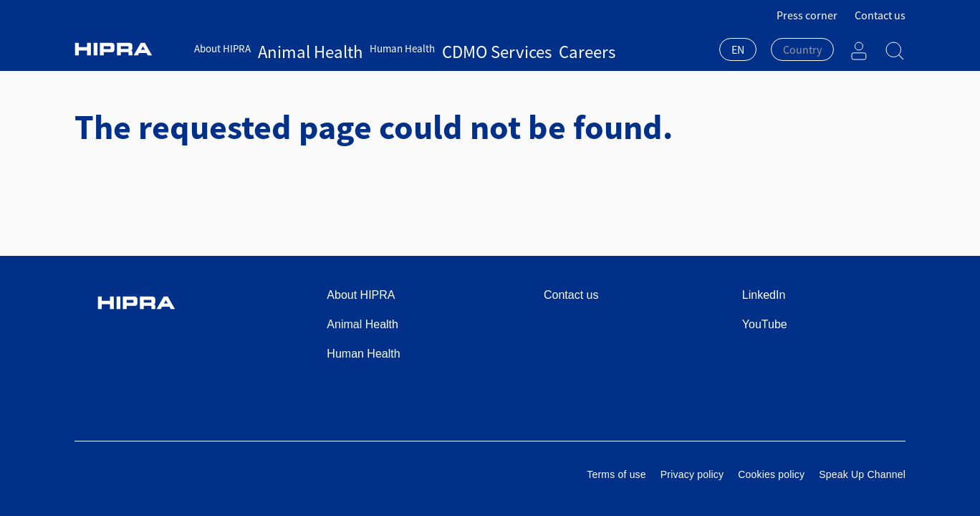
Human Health (361, 48)
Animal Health (290, 48)
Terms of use (616, 474)
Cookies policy (771, 474)
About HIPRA (222, 48)
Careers (492, 48)
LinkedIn (764, 295)
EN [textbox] (738, 49)
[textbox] (802, 49)
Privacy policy (692, 474)
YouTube (765, 324)
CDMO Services (434, 48)
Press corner (807, 15)
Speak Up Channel (862, 474)
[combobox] (738, 51)
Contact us (880, 15)
